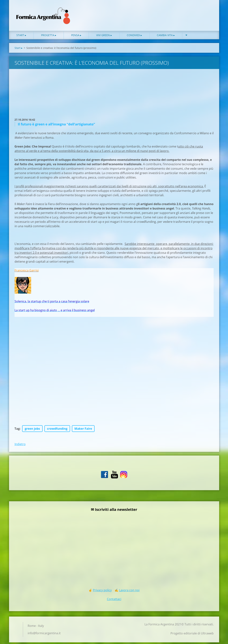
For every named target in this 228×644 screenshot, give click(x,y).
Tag (17, 430)
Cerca (210, 11)
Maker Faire (83, 430)
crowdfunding (57, 430)
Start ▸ (21, 37)
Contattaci (114, 601)
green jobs (32, 430)
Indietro (20, 446)
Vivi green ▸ (104, 37)
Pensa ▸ (76, 37)
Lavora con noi (129, 592)
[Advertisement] (63, 99)
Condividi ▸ (134, 37)
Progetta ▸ (49, 37)
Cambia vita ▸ (166, 37)
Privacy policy (102, 592)
